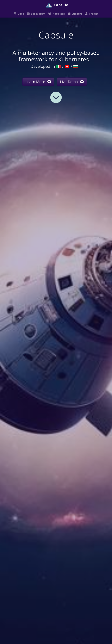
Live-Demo (72, 82)
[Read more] (56, 97)
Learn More (38, 82)
